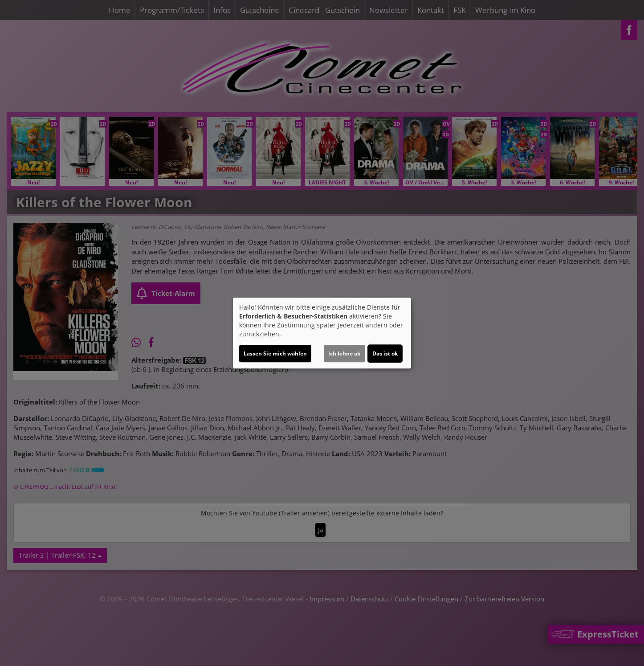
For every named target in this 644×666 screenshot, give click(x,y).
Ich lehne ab (344, 353)
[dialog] (322, 333)
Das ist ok (385, 353)
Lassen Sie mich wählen (275, 353)
